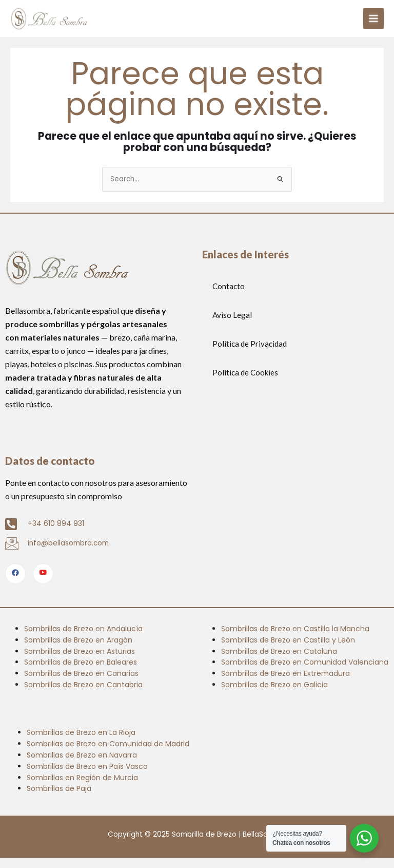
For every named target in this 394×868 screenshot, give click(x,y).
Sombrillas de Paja (59, 788)
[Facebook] (15, 574)
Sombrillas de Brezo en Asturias (80, 651)
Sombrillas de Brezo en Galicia (274, 685)
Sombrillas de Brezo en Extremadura (285, 673)
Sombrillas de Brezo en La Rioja (81, 732)
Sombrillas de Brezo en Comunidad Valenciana (305, 662)
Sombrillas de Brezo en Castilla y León (288, 640)
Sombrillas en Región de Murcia (82, 778)
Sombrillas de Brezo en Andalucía (83, 629)
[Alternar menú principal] (374, 19)
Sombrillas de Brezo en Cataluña (279, 651)
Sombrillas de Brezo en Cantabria (83, 685)
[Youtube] (43, 574)
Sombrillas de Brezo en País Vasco (87, 766)
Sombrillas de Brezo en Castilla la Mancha (295, 629)
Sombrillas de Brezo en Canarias (81, 673)
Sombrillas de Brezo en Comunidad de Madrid (108, 744)
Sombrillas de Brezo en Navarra (82, 755)
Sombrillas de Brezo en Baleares (81, 662)
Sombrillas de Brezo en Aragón (78, 640)
